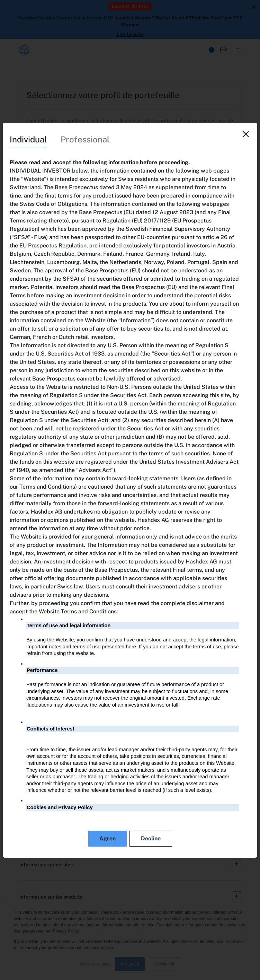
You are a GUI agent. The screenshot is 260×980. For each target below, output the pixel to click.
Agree (107, 838)
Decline (151, 838)
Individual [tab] (28, 139)
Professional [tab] (85, 139)
